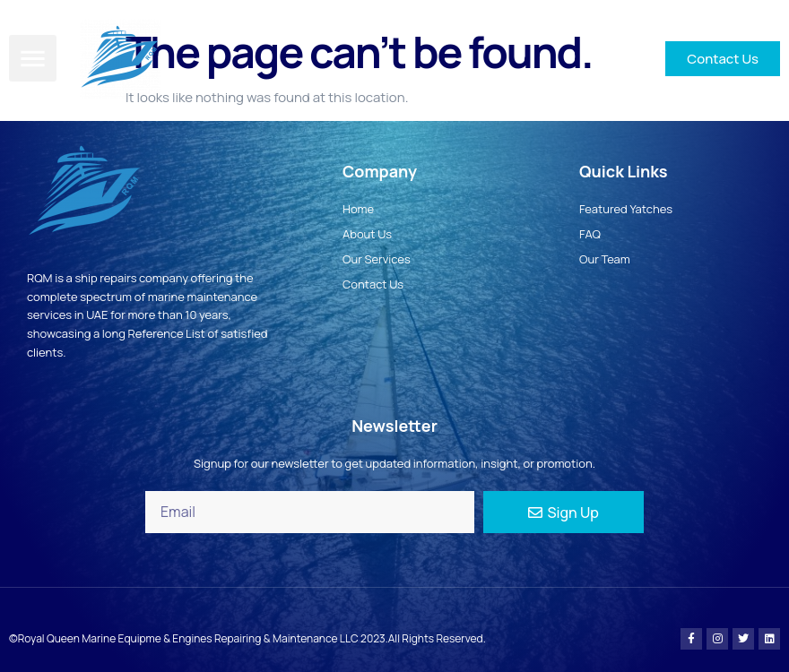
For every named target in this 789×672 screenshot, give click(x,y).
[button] (33, 59)
